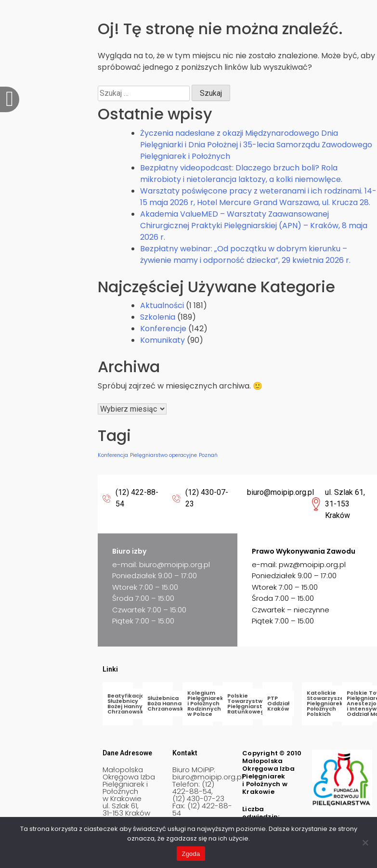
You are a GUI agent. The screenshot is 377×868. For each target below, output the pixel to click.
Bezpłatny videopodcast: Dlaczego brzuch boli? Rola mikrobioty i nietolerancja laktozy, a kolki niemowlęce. (241, 174)
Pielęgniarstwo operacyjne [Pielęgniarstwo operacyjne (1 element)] (163, 455)
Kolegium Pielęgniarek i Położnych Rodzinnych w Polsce (205, 703)
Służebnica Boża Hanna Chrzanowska (167, 703)
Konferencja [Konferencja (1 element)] (113, 455)
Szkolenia (158, 317)
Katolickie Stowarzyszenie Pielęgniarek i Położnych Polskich (330, 703)
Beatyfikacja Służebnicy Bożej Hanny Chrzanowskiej (129, 704)
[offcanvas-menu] (10, 99)
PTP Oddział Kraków (278, 703)
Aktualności (162, 305)
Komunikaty (162, 340)
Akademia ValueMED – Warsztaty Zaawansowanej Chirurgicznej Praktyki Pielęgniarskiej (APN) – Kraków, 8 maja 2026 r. (254, 226)
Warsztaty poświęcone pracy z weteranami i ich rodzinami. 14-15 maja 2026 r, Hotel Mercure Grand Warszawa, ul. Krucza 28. (258, 197)
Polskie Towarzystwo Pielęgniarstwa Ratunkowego (249, 704)
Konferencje (163, 329)
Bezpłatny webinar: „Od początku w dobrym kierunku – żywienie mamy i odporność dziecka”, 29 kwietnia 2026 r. (245, 254)
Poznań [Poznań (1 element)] (208, 455)
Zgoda (191, 854)
